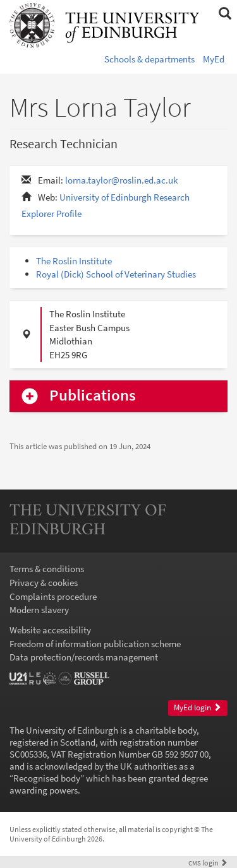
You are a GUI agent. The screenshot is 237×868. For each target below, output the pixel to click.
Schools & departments (149, 59)
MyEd (214, 59)
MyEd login (197, 707)
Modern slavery (39, 610)
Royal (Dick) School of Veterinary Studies (116, 274)
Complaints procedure (53, 596)
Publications (93, 396)
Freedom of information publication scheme (95, 644)
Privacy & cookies (44, 583)
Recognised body (47, 778)
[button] (225, 14)
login (208, 863)
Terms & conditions (47, 569)
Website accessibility (50, 630)
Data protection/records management (84, 657)
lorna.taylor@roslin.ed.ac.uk (121, 180)
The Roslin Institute (74, 261)
